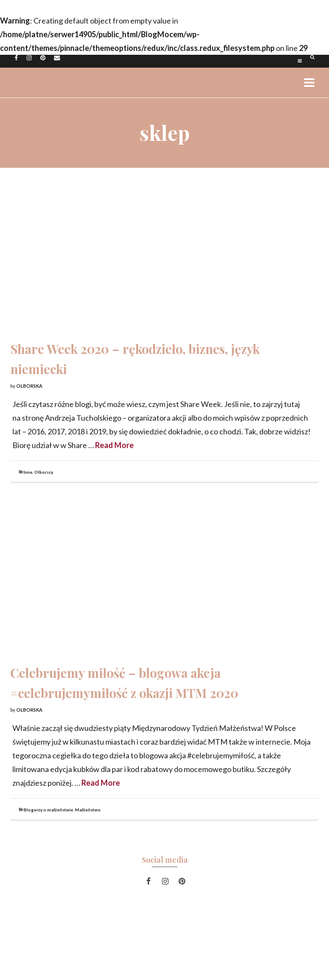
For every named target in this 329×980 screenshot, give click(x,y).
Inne (28, 472)
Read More (114, 445)
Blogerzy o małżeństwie (48, 810)
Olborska (29, 386)
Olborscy (44, 472)
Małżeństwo (88, 810)
